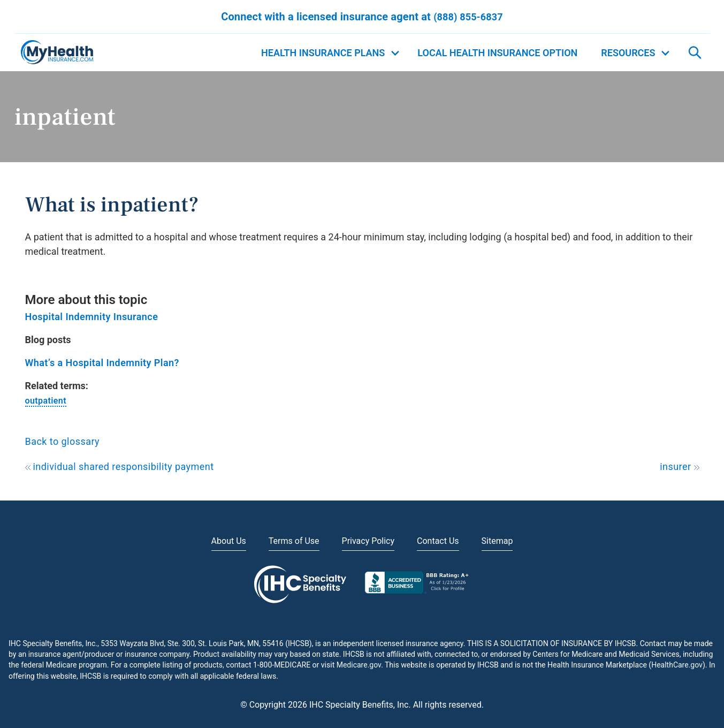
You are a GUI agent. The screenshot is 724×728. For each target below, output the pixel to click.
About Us (229, 541)
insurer (679, 467)
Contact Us (438, 541)
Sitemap (497, 541)
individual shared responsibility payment (120, 467)
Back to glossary (63, 441)
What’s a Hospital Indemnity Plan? (102, 363)
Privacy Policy (368, 541)
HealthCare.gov (677, 665)
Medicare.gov (359, 665)
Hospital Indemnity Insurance (92, 317)
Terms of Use (294, 541)
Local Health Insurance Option (497, 53)
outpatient (46, 401)
